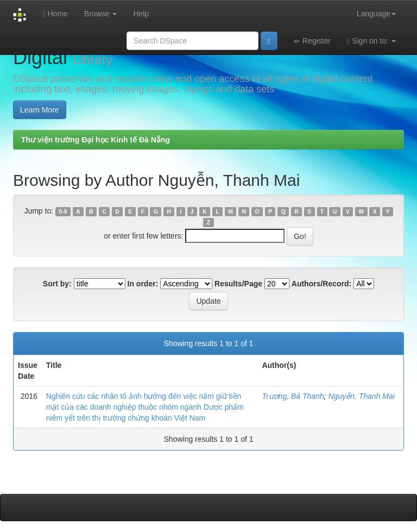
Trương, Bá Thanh (293, 396)
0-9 (63, 211)
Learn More (40, 110)
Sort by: (57, 284)
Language (376, 14)
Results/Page (238, 284)
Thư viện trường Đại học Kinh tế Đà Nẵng (96, 140)
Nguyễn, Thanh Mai (361, 396)
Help (141, 14)
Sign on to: (371, 41)
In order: (143, 284)
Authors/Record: (321, 284)
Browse (101, 14)
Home (55, 14)
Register (312, 41)
